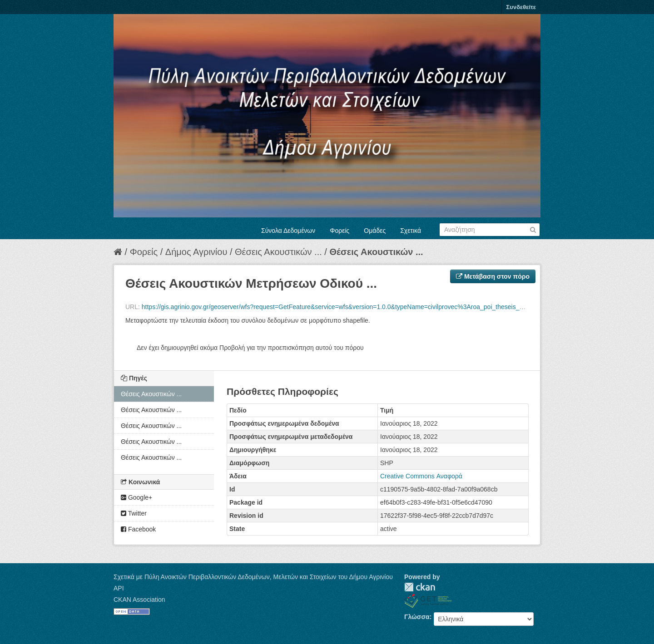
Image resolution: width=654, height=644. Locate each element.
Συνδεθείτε (521, 7)
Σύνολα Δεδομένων (288, 231)
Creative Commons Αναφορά (421, 476)
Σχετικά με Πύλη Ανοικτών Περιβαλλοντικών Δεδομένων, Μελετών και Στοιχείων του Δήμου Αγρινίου (253, 577)
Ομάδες (375, 231)
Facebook (138, 529)
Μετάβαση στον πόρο (493, 276)
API (119, 588)
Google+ (136, 497)
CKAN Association (139, 600)
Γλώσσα (417, 617)
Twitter (134, 513)
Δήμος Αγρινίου (196, 252)
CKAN (420, 587)
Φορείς (339, 231)
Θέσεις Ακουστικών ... (278, 252)
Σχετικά (411, 231)
